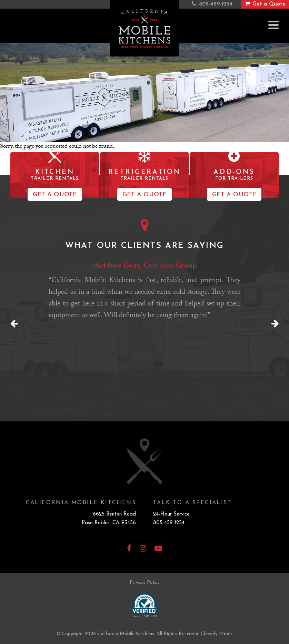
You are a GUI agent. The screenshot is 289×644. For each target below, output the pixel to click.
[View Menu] (273, 25)
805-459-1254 (169, 523)
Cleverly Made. (217, 634)
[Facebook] (129, 549)
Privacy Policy (145, 583)
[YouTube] (158, 549)
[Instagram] (143, 549)
